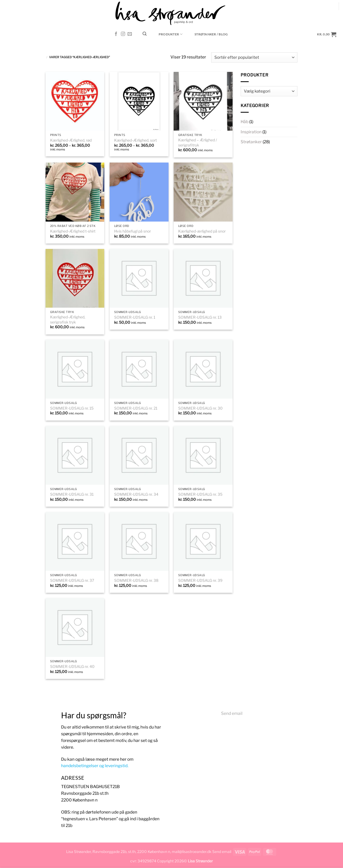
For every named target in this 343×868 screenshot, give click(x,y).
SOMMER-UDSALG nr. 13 (200, 317)
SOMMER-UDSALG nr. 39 (200, 580)
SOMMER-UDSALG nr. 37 (72, 580)
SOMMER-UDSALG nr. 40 (72, 667)
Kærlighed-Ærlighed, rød (71, 140)
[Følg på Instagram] (123, 34)
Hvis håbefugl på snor (133, 231)
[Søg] (145, 34)
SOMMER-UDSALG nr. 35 (200, 494)
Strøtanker (251, 142)
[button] (327, 34)
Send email (232, 713)
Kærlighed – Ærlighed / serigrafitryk (198, 142)
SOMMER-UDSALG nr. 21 (136, 408)
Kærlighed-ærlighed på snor (202, 231)
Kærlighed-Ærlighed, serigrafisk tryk (68, 319)
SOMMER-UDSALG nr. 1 (135, 317)
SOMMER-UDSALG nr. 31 (72, 494)
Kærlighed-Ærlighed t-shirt (73, 231)
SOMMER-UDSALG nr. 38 (136, 580)
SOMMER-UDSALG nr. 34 (136, 494)
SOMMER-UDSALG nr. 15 (72, 408)
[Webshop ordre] (254, 57)
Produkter (171, 34)
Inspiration (251, 132)
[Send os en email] (130, 34)
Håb (245, 122)
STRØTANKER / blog (211, 34)
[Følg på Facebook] (116, 34)
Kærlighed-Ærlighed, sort (135, 140)
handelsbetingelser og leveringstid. (95, 766)
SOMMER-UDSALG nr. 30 (200, 408)
